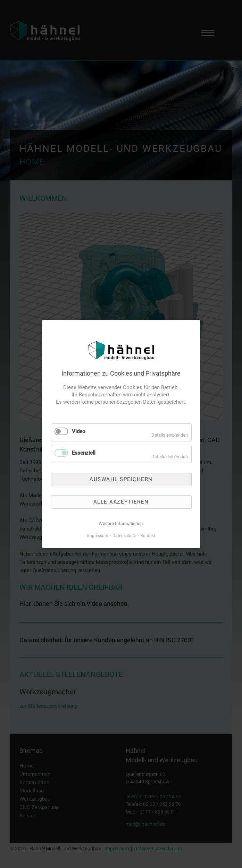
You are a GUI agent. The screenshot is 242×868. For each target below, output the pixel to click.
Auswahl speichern (121, 479)
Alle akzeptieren (121, 502)
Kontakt (148, 536)
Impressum (98, 536)
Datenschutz (124, 536)
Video (79, 431)
